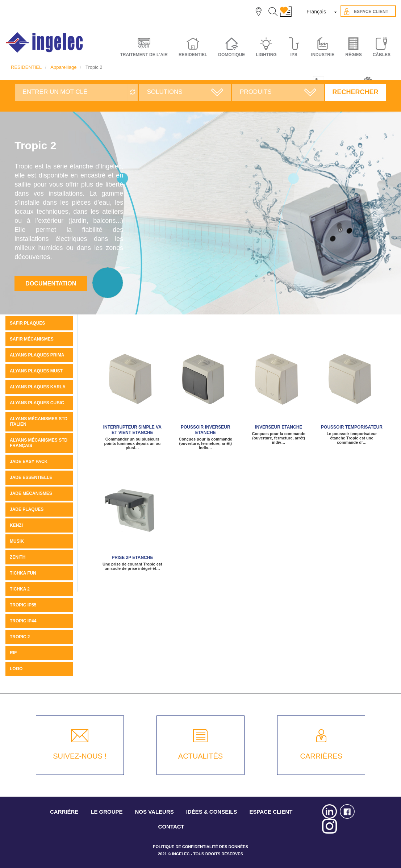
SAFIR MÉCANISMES (32, 339)
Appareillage (63, 67)
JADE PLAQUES (27, 509)
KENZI (16, 525)
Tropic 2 (20, 637)
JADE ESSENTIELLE (31, 477)
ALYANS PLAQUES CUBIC (37, 403)
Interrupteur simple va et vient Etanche (132, 430)
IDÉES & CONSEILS (212, 812)
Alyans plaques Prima (37, 355)
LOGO (16, 669)
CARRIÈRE (64, 812)
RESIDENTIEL (26, 67)
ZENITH (18, 557)
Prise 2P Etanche (132, 558)
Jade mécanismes (31, 493)
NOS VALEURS (154, 812)
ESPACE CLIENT (271, 812)
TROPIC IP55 (23, 605)
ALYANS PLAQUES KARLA (38, 387)
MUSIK (17, 541)
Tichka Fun (23, 573)
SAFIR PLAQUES (27, 323)
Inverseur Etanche (279, 427)
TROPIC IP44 (23, 621)
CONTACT (171, 827)
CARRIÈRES (321, 756)
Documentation (51, 283)
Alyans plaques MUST (36, 371)
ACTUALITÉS (200, 756)
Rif (13, 653)
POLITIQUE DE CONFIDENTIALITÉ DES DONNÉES (200, 847)
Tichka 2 (20, 589)
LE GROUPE (106, 812)
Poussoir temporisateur (352, 427)
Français (316, 12)
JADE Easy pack (29, 462)
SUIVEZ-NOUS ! (80, 756)
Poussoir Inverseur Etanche (206, 430)
